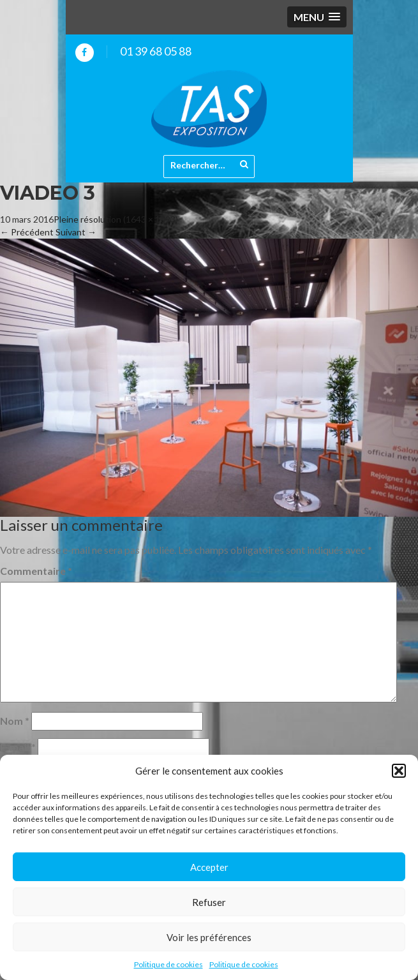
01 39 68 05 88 (156, 51)
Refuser (209, 902)
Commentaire (36, 571)
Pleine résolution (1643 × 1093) (116, 219)
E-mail (18, 747)
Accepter (209, 867)
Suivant (76, 232)
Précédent (27, 232)
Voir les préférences (209, 937)
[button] (399, 771)
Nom (15, 721)
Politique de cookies (168, 964)
